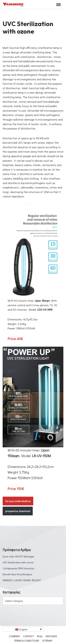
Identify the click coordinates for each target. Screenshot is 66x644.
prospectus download (18, 511)
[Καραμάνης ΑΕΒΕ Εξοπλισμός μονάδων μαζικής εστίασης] (13, 5)
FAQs (40, 636)
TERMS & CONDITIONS (27, 640)
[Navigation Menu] (59, 5)
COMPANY (15, 636)
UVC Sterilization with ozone (18, 562)
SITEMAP (47, 640)
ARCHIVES (51, 636)
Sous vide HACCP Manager (18, 556)
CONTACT (29, 636)
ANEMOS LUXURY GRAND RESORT (22, 580)
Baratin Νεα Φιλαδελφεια (17, 574)
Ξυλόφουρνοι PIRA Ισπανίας (18, 568)
